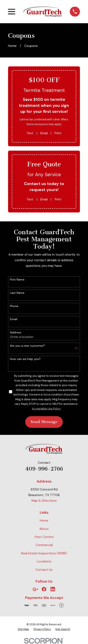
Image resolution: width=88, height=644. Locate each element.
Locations (44, 561)
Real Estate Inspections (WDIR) (44, 553)
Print (58, 133)
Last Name (17, 293)
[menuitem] (23, 629)
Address (16, 332)
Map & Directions (44, 501)
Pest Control (44, 537)
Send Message (44, 422)
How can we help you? (25, 359)
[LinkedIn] (53, 589)
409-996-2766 (44, 469)
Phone (14, 306)
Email (44, 133)
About (44, 529)
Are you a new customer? (27, 346)
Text (30, 133)
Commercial (44, 545)
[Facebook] (44, 589)
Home (44, 521)
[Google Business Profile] (35, 589)
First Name (17, 280)
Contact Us (44, 570)
